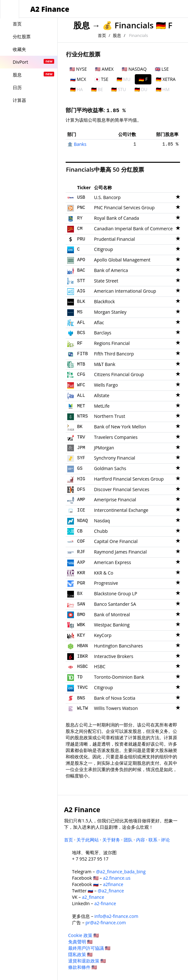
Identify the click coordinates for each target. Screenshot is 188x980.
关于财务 (111, 840)
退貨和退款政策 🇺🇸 (87, 961)
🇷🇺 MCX (78, 79)
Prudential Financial (114, 239)
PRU (81, 239)
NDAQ (83, 521)
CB (80, 531)
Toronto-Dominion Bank (119, 677)
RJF (81, 552)
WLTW (83, 708)
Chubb (101, 531)
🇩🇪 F (143, 79)
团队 (128, 840)
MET (81, 406)
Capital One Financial (116, 541)
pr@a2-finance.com (106, 923)
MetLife (102, 406)
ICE (81, 510)
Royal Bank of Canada (117, 218)
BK (80, 427)
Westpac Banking (112, 625)
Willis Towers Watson (116, 708)
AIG (81, 291)
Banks (80, 144)
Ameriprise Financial (115, 500)
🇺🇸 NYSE (78, 69)
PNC (81, 208)
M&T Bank (105, 364)
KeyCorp (103, 635)
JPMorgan (104, 448)
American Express (112, 562)
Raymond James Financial (120, 552)
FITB (83, 354)
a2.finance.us (117, 878)
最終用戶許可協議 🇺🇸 (89, 948)
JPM (81, 448)
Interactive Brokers (114, 656)
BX (80, 594)
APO (81, 260)
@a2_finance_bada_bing (121, 872)
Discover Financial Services (122, 489)
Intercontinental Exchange (121, 510)
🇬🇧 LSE (162, 69)
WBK (81, 625)
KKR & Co (104, 573)
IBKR (83, 656)
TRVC (83, 688)
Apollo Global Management (122, 260)
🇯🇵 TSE (101, 79)
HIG (81, 479)
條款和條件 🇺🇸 (83, 967)
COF (81, 541)
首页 (102, 35)
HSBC (83, 667)
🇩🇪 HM (163, 89)
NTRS (83, 416)
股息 (82, 25)
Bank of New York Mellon (120, 427)
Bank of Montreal (112, 615)
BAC (81, 270)
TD (80, 677)
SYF (81, 458)
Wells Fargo (106, 385)
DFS (81, 490)
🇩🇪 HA (76, 89)
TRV (81, 437)
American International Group (125, 291)
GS (80, 469)
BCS (81, 333)
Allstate (102, 395)
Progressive (106, 583)
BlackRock (105, 301)
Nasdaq (102, 521)
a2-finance (105, 903)
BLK (81, 302)
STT (81, 281)
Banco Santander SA (115, 604)
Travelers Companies (116, 437)
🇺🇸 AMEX (104, 69)
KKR (81, 573)
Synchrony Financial (115, 458)
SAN (81, 604)
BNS (81, 698)
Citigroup (104, 249)
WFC (81, 385)
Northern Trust (110, 416)
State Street (106, 281)
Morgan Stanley (110, 312)
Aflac (99, 322)
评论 (165, 840)
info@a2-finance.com (116, 916)
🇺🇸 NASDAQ (134, 69)
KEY (81, 635)
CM (80, 229)
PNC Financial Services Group (124, 207)
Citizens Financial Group (119, 374)
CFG (81, 375)
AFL (81, 323)
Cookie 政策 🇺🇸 (84, 935)
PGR (81, 583)
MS (80, 312)
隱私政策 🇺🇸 (80, 954)
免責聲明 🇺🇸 (80, 942)
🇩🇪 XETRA (166, 79)
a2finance (113, 884)
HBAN (83, 646)
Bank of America (111, 270)
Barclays (103, 333)
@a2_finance (111, 891)
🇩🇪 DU (141, 89)
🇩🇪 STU (119, 89)
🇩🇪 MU (123, 79)
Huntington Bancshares (118, 646)
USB (81, 197)
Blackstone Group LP (116, 594)
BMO (81, 615)
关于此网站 (88, 840)
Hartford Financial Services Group (129, 479)
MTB (81, 364)
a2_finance (93, 897)
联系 (153, 840)
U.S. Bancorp (107, 197)
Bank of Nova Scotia (115, 698)
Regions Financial (112, 343)
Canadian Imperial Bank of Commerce (133, 229)
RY (80, 218)
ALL (81, 396)
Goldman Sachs (110, 468)
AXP (81, 562)
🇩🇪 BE (97, 89)
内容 (141, 840)
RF (80, 343)
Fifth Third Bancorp (114, 354)
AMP (81, 500)
